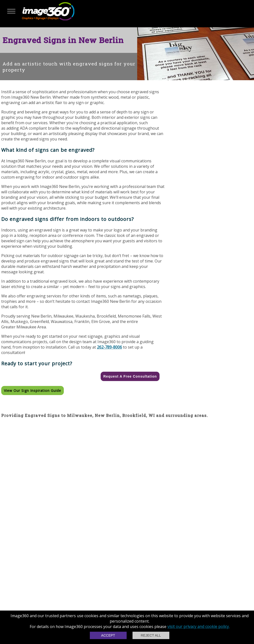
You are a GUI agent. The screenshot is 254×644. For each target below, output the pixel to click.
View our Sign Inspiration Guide (33, 391)
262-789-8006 (109, 347)
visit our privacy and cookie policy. (198, 627)
